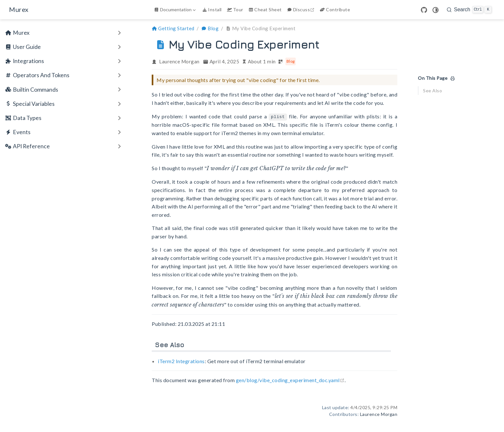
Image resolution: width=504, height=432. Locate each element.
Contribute (335, 9)
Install (212, 9)
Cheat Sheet (265, 9)
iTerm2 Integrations (181, 361)
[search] (469, 10)
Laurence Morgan (179, 61)
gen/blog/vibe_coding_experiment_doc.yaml (290, 380)
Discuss (301, 9)
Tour (235, 9)
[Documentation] (175, 10)
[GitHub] (424, 10)
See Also (432, 91)
